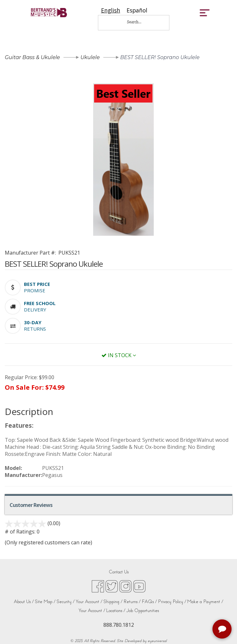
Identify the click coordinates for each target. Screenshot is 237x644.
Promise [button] (35, 290)
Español (137, 10)
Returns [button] (35, 329)
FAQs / (149, 602)
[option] (137, 10)
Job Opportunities (143, 611)
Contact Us (119, 572)
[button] (37, 284)
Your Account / (89, 602)
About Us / (24, 602)
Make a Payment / (205, 602)
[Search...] (138, 22)
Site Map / (45, 602)
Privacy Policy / (172, 602)
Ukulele (90, 57)
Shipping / (113, 602)
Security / (66, 602)
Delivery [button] (35, 310)
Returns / (132, 602)
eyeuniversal (157, 641)
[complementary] (223, 630)
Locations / (116, 611)
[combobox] (111, 10)
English (111, 10)
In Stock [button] (119, 355)
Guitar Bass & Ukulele (32, 57)
